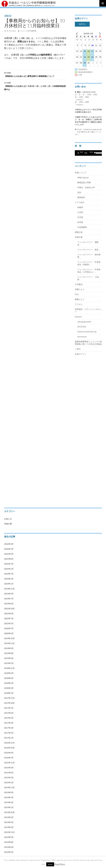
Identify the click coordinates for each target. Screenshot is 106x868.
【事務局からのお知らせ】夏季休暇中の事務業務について (35, 74)
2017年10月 (9, 703)
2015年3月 (9, 777)
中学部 (80, 217)
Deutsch (78, 317)
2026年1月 (9, 549)
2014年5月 (9, 797)
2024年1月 (9, 584)
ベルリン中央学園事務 (28, 31)
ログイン (82, 24)
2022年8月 (9, 613)
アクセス (79, 304)
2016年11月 (9, 743)
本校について (81, 173)
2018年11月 (9, 668)
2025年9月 (9, 554)
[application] (88, 153)
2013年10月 (9, 812)
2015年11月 (9, 763)
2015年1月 (9, 782)
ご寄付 (78, 349)
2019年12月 (9, 638)
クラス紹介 (80, 202)
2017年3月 (9, 728)
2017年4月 (9, 723)
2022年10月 (9, 609)
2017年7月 (9, 708)
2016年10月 (9, 748)
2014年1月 (9, 807)
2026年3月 (9, 544)
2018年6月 (9, 678)
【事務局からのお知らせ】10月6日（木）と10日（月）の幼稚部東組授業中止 (35, 86)
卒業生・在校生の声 (86, 187)
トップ (7, 376)
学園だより (80, 289)
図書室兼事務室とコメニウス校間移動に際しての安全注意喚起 (88, 343)
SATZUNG (82, 327)
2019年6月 (9, 658)
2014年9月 (9, 792)
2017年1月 (9, 738)
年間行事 (79, 237)
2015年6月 (9, 773)
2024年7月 (9, 574)
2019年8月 (9, 653)
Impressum (82, 337)
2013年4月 (9, 822)
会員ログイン (81, 354)
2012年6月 (9, 847)
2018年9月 (9, 673)
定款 (79, 192)
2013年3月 (9, 827)
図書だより (80, 299)
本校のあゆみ (83, 177)
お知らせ (8, 16)
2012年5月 (9, 852)
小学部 (80, 212)
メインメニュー (103, 3)
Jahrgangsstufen (84, 322)
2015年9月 (9, 768)
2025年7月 (9, 564)
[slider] (86, 153)
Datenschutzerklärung (87, 332)
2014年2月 (9, 802)
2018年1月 (9, 693)
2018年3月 (9, 688)
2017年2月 (9, 733)
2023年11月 (9, 589)
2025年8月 (9, 559)
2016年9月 (9, 753)
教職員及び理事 (84, 182)
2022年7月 (9, 618)
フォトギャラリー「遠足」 (89, 250)
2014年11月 (9, 787)
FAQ (77, 294)
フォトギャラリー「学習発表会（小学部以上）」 (89, 271)
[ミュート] (95, 153)
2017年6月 (9, 713)
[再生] (78, 153)
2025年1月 (9, 569)
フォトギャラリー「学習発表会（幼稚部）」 (89, 263)
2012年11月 (9, 832)
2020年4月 (9, 633)
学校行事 (8, 524)
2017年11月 (9, 698)
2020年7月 (9, 628)
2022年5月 (9, 623)
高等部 (80, 222)
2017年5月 (9, 718)
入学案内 (79, 284)
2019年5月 (9, 663)
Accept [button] (50, 864)
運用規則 (81, 197)
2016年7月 (9, 758)
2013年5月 (9, 817)
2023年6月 (9, 604)
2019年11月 (9, 643)
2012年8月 (9, 842)
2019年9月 (9, 648)
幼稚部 (80, 207)
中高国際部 (82, 227)
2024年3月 (9, 579)
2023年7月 (9, 599)
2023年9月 (9, 594)
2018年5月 (9, 683)
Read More (60, 864)
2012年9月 (9, 837)
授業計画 (79, 232)
